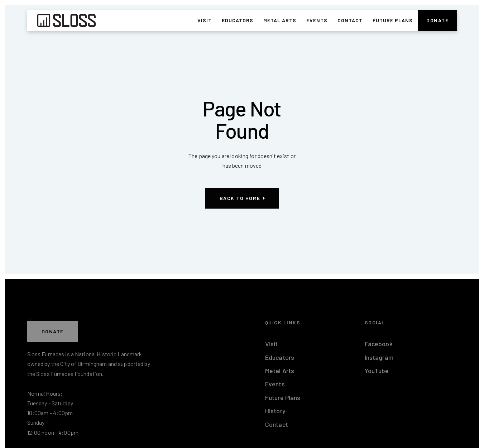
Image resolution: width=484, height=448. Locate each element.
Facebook (379, 344)
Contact (350, 20)
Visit (205, 20)
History (275, 411)
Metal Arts (280, 20)
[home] (66, 20)
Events (317, 20)
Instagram (379, 357)
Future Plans (393, 20)
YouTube (377, 371)
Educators (238, 20)
